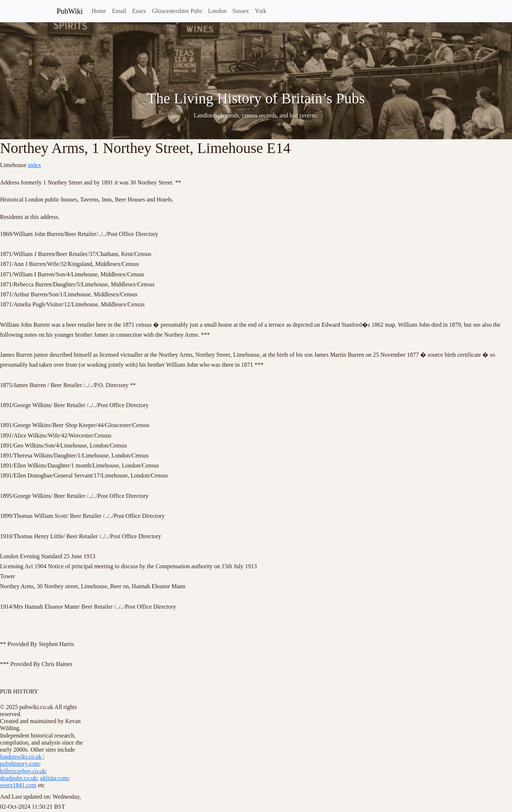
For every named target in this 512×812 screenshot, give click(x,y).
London (217, 11)
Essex (139, 11)
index (34, 165)
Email (119, 11)
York (261, 11)
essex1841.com (18, 785)
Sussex (240, 11)
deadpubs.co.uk (19, 778)
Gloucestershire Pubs (177, 11)
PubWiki (70, 11)
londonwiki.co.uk (21, 757)
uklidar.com (54, 778)
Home (99, 11)
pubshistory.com (19, 764)
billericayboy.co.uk (23, 771)
